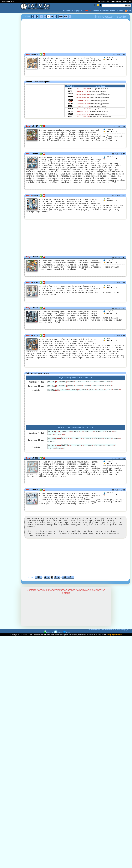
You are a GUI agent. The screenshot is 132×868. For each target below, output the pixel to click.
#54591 (88, 399)
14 (49, 16)
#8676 (85, 407)
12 (42, 16)
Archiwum (104, 11)
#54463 (54, 456)
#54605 (112, 449)
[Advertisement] (10, 434)
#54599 (61, 452)
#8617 (94, 407)
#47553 (101, 463)
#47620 (80, 463)
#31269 (103, 407)
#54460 (53, 403)
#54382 (110, 403)
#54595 (63, 399)
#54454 (117, 456)
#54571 (103, 399)
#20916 (76, 407)
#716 (110, 407)
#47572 (61, 466)
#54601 (54, 449)
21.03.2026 (116, 350)
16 (55, 16)
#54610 (101, 449)
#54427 (63, 403)
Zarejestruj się (116, 1)
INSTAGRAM (48, 658)
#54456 (90, 456)
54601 (71, 95)
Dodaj (113, 11)
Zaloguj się (127, 1)
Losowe (95, 11)
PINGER (67, 658)
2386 (61, 16)
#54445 (96, 403)
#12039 (54, 407)
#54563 (79, 449)
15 (52, 16)
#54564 (72, 403)
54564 (71, 98)
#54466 (80, 403)
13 (45, 16)
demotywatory (45, 660)
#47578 (90, 463)
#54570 (53, 399)
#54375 (68, 456)
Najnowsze (68, 11)
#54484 (100, 456)
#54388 (51, 459)
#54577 (52, 452)
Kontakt (120, 11)
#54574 (110, 399)
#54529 (90, 449)
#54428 (109, 456)
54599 (71, 119)
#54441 (103, 403)
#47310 (54, 463)
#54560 (72, 399)
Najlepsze (78, 11)
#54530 (88, 403)
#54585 (96, 399)
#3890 (66, 407)
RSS (128, 11)
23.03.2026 (116, 55)
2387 (66, 16)
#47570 (52, 466)
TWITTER (58, 658)
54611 (71, 92)
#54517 (80, 399)
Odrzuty (87, 11)
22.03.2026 (116, 159)
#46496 (111, 463)
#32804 (118, 407)
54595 (71, 110)
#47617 (68, 463)
